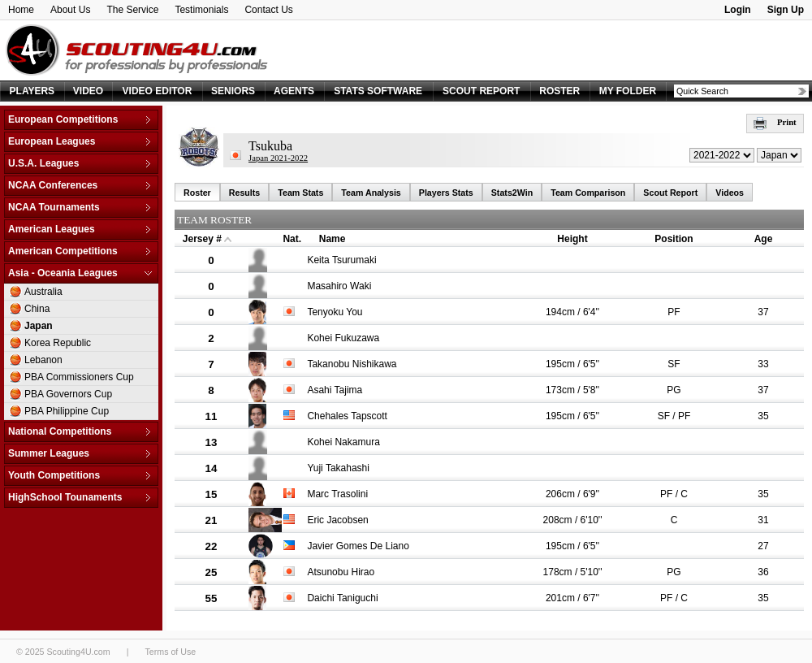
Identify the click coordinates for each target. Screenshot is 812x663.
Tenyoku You (335, 312)
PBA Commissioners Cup (79, 377)
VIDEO (88, 91)
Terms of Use (170, 652)
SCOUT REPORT (481, 91)
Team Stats (300, 193)
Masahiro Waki (339, 286)
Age (764, 239)
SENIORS (233, 91)
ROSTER (559, 91)
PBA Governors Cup (68, 394)
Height (572, 239)
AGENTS (294, 91)
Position (674, 239)
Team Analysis (371, 193)
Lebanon (43, 360)
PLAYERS (32, 91)
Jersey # (202, 239)
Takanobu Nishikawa (352, 364)
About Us (70, 10)
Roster (197, 193)
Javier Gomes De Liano (358, 546)
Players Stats (446, 193)
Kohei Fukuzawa (343, 338)
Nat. (292, 239)
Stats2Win (512, 193)
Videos (730, 193)
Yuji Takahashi (338, 468)
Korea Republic (58, 343)
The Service (132, 10)
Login (738, 10)
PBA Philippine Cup (67, 411)
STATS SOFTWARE (378, 91)
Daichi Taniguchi (342, 598)
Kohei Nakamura (343, 442)
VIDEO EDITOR (158, 91)
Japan (39, 326)
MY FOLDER (628, 91)
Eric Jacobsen (337, 520)
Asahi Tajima (335, 390)
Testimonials (201, 10)
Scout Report (670, 193)
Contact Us (268, 10)
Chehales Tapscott (347, 416)
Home (21, 10)
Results (245, 193)
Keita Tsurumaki (341, 260)
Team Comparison (588, 193)
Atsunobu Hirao (341, 572)
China (37, 309)
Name (333, 239)
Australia (43, 292)
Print (775, 122)
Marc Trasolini (337, 494)
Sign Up (786, 10)
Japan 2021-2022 (278, 158)
